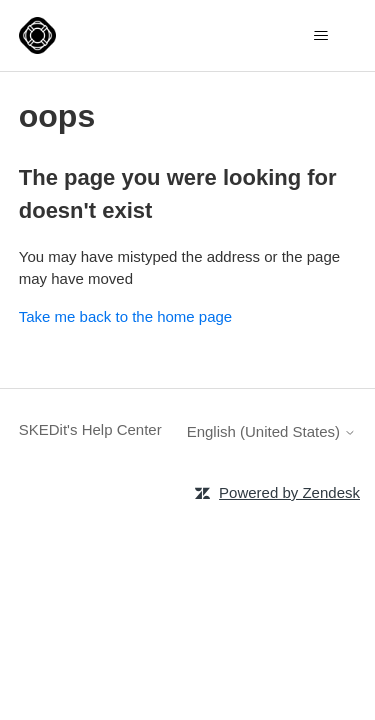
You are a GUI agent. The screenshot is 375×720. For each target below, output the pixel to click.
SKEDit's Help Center (90, 429)
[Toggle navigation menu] (320, 36)
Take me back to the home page (125, 316)
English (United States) (272, 431)
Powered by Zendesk (289, 492)
